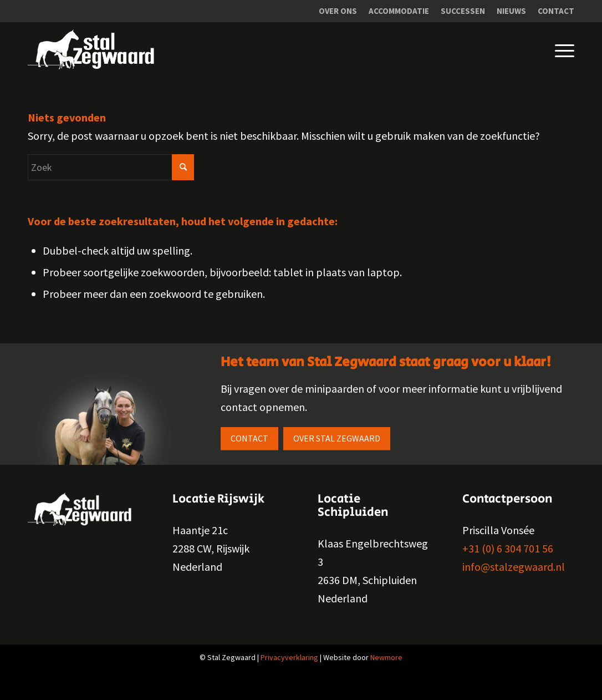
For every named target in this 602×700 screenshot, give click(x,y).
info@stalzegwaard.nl (514, 567)
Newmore (386, 657)
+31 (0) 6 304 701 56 (508, 548)
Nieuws (511, 11)
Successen (463, 11)
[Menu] (556, 49)
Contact (556, 11)
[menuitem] (338, 11)
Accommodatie (399, 11)
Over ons (338, 11)
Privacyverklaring (289, 657)
